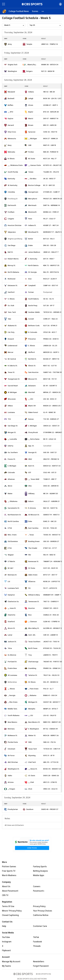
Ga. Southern (13, 452)
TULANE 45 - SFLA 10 (51, 172)
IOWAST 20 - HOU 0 (51, 608)
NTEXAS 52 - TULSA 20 (52, 648)
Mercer (11, 352)
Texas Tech (33, 749)
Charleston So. (13, 602)
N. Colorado (33, 332)
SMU (30, 742)
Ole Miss (33, 179)
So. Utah (11, 306)
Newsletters (39, 962)
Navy (10, 145)
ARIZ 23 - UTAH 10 (50, 782)
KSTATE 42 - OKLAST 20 (52, 165)
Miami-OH (32, 406)
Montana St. (12, 575)
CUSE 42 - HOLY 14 (50, 132)
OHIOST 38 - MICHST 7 (52, 702)
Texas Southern (34, 642)
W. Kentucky (13, 185)
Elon (30, 279)
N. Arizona (32, 508)
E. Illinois (32, 346)
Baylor (31, 112)
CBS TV (5, 895)
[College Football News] (19, 11)
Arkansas (11, 479)
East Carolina (33, 528)
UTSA (10, 528)
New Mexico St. (34, 722)
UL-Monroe (12, 655)
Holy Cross (12, 132)
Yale (9, 319)
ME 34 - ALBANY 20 (51, 494)
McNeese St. (13, 735)
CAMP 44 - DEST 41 (51, 285)
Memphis (32, 709)
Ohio (30, 486)
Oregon (12, 789)
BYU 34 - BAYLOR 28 (51, 112)
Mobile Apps (39, 875)
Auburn (31, 501)
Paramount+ (39, 891)
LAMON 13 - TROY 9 (50, 655)
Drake (30, 245)
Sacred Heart (13, 386)
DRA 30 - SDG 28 (50, 245)
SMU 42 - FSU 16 (49, 742)
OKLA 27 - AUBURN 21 (51, 501)
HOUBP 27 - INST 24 (51, 225)
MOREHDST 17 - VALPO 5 (52, 232)
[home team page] (5, 44)
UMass (10, 406)
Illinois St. (32, 366)
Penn (30, 219)
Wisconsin (12, 399)
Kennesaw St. (34, 561)
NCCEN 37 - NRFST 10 (51, 359)
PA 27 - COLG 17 (49, 219)
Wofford (31, 352)
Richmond (12, 279)
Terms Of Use (8, 906)
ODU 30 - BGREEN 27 (51, 541)
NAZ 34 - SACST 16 (50, 508)
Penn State (34, 689)
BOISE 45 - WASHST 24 (52, 769)
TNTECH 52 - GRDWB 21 (52, 312)
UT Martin (11, 561)
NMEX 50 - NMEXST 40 (52, 722)
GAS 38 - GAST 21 (50, 452)
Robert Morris (13, 259)
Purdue (31, 152)
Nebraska (11, 152)
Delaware (32, 386)
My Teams (6, 966)
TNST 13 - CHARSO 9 (51, 602)
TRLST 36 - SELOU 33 (51, 675)
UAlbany (31, 494)
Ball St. (10, 252)
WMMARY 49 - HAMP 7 (52, 595)
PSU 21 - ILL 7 (48, 689)
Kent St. (31, 466)
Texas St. (11, 372)
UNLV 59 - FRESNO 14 (51, 459)
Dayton (10, 119)
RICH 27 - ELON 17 (50, 279)
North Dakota (33, 265)
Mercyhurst (33, 199)
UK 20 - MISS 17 (49, 179)
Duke (30, 521)
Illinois (12, 689)
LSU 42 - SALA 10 (50, 715)
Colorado (11, 472)
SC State (32, 568)
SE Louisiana (12, 675)
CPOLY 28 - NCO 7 (50, 332)
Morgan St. (12, 432)
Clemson (33, 622)
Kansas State (36, 165)
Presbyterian (13, 809)
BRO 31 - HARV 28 (50, 125)
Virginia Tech (13, 65)
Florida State (13, 742)
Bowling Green (34, 541)
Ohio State (13, 702)
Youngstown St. (14, 379)
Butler (31, 239)
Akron (10, 486)
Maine (10, 494)
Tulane (31, 172)
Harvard (11, 125)
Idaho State (33, 575)
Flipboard (6, 951)
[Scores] (35, 11)
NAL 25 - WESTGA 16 (51, 272)
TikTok (36, 937)
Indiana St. (32, 225)
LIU (9, 581)
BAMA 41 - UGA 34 (50, 695)
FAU (30, 555)
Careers (37, 886)
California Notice (41, 915)
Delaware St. (13, 285)
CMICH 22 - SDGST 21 (51, 426)
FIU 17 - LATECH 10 (50, 588)
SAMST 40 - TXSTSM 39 (52, 372)
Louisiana (11, 412)
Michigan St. (33, 702)
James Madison (34, 252)
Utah (32, 782)
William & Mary (34, 595)
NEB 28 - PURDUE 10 (51, 152)
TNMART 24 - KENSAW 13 (53, 561)
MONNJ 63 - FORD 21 (51, 212)
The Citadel (33, 548)
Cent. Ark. (32, 635)
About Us (6, 886)
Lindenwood (12, 346)
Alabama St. (12, 326)
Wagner (11, 555)
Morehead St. (33, 232)
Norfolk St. (32, 359)
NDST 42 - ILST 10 (50, 366)
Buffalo (10, 105)
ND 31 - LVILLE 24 (50, 439)
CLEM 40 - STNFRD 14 (51, 622)
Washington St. (14, 769)
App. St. (31, 446)
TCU (9, 419)
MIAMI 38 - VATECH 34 (50, 65)
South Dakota (33, 299)
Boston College (34, 185)
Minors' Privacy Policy (12, 911)
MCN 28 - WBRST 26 (51, 735)
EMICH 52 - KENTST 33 (52, 466)
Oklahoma (13, 501)
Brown (31, 125)
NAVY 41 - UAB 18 (50, 145)
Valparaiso (12, 232)
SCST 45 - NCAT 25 (51, 568)
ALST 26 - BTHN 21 (50, 326)
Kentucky (11, 179)
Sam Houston (33, 372)
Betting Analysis (40, 871)
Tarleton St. (33, 675)
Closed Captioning (10, 915)
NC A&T (11, 568)
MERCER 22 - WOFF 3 (51, 352)
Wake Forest (33, 412)
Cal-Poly (11, 332)
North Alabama (13, 272)
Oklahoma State (16, 165)
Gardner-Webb (34, 312)
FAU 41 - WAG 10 (49, 555)
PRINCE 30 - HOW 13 (51, 339)
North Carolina (13, 521)
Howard (11, 339)
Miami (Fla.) (32, 65)
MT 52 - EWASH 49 (51, 729)
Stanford (11, 622)
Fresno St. (12, 459)
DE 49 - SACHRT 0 (50, 386)
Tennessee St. (34, 602)
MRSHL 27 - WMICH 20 (52, 392)
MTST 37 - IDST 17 (50, 575)
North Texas (33, 648)
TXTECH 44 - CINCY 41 (52, 749)
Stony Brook (33, 432)
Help (4, 926)
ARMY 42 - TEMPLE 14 (50, 44)
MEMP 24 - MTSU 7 (51, 709)
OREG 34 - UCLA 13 (50, 789)
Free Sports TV (9, 871)
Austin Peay (33, 306)
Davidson (30, 809)
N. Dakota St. (13, 366)
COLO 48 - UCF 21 (50, 472)
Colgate (11, 219)
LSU (32, 715)
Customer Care (40, 926)
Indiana (31, 92)
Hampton (11, 595)
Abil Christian (13, 762)
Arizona (11, 782)
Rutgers (29, 71)
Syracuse (32, 132)
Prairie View (12, 668)
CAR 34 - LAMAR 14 (51, 635)
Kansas (31, 419)
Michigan (34, 139)
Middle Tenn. (13, 709)
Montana (11, 729)
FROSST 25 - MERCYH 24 (53, 199)
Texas (32, 535)
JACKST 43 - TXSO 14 (51, 642)
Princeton (32, 339)
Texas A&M (35, 479)
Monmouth (32, 212)
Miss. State (12, 535)
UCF (30, 472)
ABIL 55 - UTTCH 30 (51, 762)
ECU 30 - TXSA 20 (50, 528)
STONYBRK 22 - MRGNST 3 (53, 432)
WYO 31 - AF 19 (49, 756)
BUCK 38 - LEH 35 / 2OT (52, 98)
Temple (29, 44)
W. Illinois (32, 682)
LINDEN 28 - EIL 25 (50, 346)
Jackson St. (12, 642)
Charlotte (12, 615)
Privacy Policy (39, 906)
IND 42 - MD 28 (49, 92)
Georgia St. (33, 452)
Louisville (13, 439)
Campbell (32, 285)
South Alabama (14, 715)
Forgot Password (41, 966)
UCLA (30, 789)
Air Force (11, 756)
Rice (30, 615)
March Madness (9, 875)
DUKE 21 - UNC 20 (50, 521)
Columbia (11, 192)
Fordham (11, 212)
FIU (29, 588)
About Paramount (10, 891)
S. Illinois (11, 299)
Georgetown (33, 192)
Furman (31, 292)
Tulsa (10, 648)
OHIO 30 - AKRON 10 (51, 486)
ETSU (10, 548)
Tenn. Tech (12, 312)
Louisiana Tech (13, 588)
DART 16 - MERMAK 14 (52, 205)
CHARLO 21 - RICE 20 (51, 615)
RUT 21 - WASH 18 (48, 71)
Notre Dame (35, 439)
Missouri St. (33, 379)
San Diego (12, 245)
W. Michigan (12, 392)
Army (10, 44)
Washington (12, 71)
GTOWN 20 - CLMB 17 (51, 192)
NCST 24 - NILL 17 (50, 159)
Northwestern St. (15, 515)
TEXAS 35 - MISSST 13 (52, 535)
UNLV (30, 459)
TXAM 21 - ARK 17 (50, 479)
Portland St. (12, 662)
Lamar (10, 635)
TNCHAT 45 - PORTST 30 (53, 662)
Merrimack (32, 205)
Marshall (32, 392)
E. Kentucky (33, 259)
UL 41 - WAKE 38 (49, 412)
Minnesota (12, 139)
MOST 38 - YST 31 (50, 379)
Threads (37, 946)
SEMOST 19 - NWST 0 (51, 515)
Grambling (32, 668)
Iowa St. (13, 608)
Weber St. (32, 735)
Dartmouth (12, 205)
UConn (31, 105)
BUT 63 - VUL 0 (49, 239)
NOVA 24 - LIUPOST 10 (52, 581)
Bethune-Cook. (34, 326)
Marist (31, 119)
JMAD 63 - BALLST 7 (51, 252)
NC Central (12, 359)
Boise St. (34, 769)
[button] (43, 11)
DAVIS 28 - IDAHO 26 (51, 776)
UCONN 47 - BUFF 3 (50, 105)
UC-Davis (32, 776)
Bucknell (11, 98)
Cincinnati (11, 749)
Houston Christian (15, 225)
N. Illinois (11, 159)
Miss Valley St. (34, 628)
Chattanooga (33, 662)
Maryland (11, 92)
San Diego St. (13, 426)
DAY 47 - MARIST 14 (51, 119)
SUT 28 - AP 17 (49, 306)
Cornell (31, 319)
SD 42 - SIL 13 (48, 299)
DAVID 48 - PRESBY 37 (50, 809)
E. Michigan (12, 466)
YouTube (6, 937)
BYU (12, 112)
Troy (30, 655)
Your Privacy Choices (43, 911)
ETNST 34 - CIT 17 (50, 548)
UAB (30, 145)
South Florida (13, 172)
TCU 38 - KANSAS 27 (51, 419)
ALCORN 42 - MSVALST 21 (53, 628)
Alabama (33, 695)
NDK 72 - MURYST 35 (51, 265)
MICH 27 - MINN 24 (51, 139)
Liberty (10, 446)
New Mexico (12, 722)
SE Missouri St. (34, 515)
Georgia (12, 695)
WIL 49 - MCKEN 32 (51, 682)
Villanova (32, 581)
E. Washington (34, 729)
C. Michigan (33, 426)
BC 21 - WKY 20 (49, 185)
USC (32, 399)
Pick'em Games (9, 867)
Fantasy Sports (40, 867)
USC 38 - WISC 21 (50, 399)
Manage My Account (11, 962)
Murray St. (12, 265)
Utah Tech (32, 762)
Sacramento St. (14, 508)
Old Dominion (13, 541)
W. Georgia (32, 272)
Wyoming (32, 756)
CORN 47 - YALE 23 (50, 319)
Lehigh (31, 98)
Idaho (10, 776)
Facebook (37, 942)
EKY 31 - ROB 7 (49, 259)
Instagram (7, 942)
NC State (32, 159)
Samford (11, 292)
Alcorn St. (12, 628)
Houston (31, 608)
